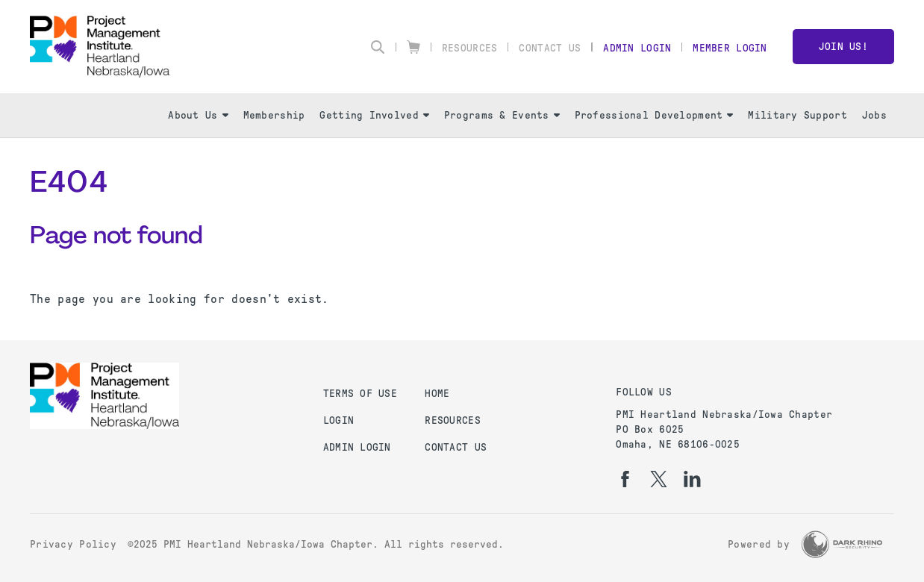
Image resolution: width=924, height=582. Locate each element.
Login (338, 420)
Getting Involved (374, 115)
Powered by (759, 544)
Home (437, 394)
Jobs (874, 115)
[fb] (625, 479)
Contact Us (550, 48)
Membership (274, 115)
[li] (692, 479)
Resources (470, 48)
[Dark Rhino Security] (842, 544)
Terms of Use (360, 394)
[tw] (659, 479)
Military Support (797, 115)
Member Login (730, 48)
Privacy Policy (73, 544)
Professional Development (654, 115)
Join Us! (843, 47)
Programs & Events (502, 115)
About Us (198, 115)
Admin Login (637, 48)
